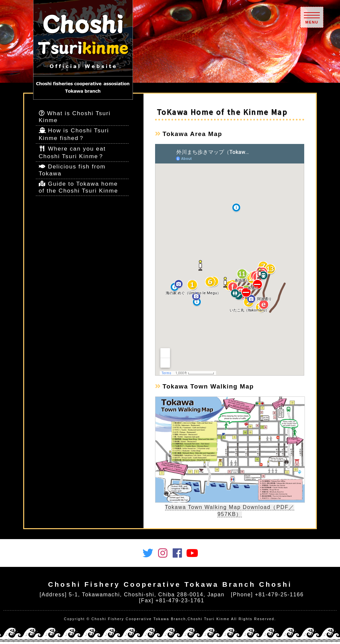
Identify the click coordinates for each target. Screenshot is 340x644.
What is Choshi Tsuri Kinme (75, 117)
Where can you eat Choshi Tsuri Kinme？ (72, 152)
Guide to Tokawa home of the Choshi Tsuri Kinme (79, 187)
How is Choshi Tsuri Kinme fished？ (74, 134)
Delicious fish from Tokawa (72, 170)
